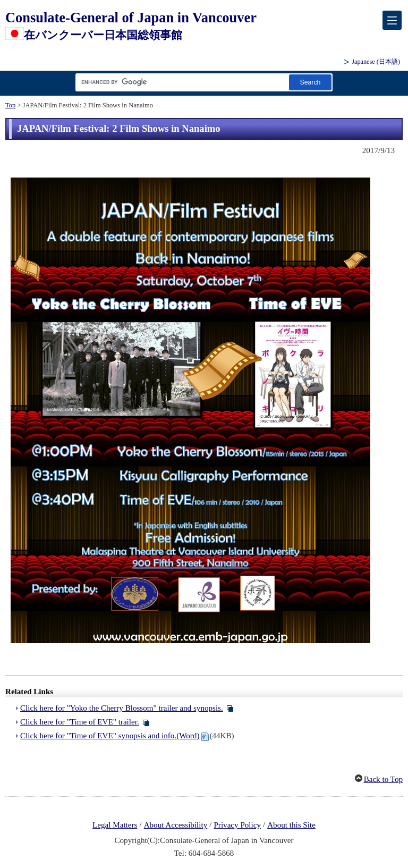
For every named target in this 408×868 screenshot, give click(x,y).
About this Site (291, 825)
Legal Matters (115, 825)
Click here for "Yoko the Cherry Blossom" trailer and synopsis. (122, 708)
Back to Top (383, 779)
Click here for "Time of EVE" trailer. (80, 722)
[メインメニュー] (392, 20)
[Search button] (310, 82)
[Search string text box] (180, 82)
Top (10, 105)
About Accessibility (176, 825)
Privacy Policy (237, 825)
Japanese (376, 62)
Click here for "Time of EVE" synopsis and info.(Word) (110, 736)
